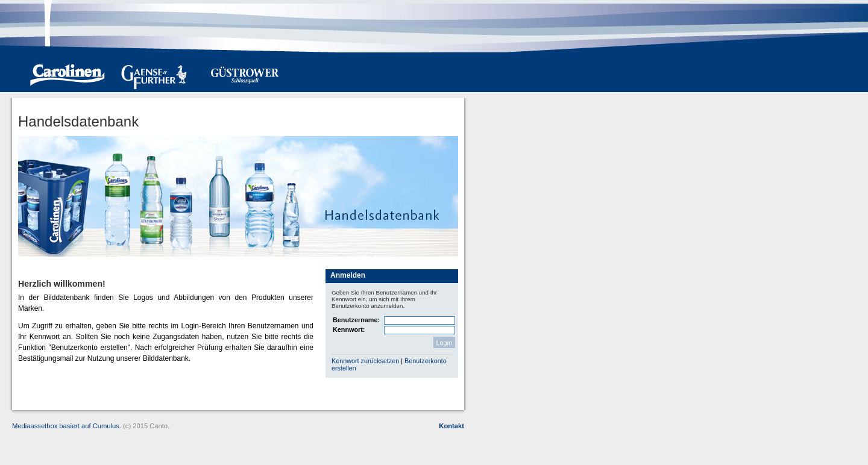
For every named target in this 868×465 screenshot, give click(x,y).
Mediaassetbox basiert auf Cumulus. (67, 426)
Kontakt (451, 426)
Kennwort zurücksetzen (366, 361)
